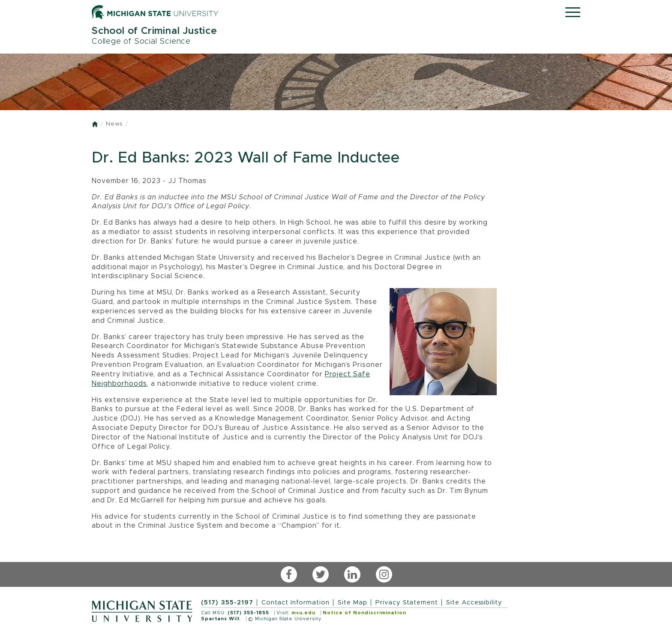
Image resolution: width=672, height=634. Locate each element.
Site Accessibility (474, 602)
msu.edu (303, 613)
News (114, 124)
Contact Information (295, 602)
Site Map (352, 602)
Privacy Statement (407, 602)
